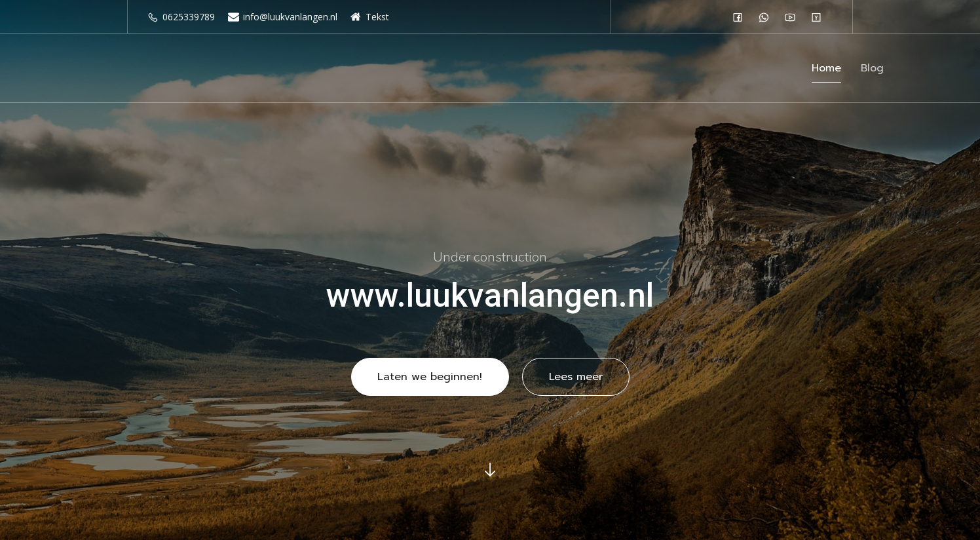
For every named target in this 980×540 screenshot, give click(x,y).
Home (826, 70)
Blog (872, 70)
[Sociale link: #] (741, 17)
